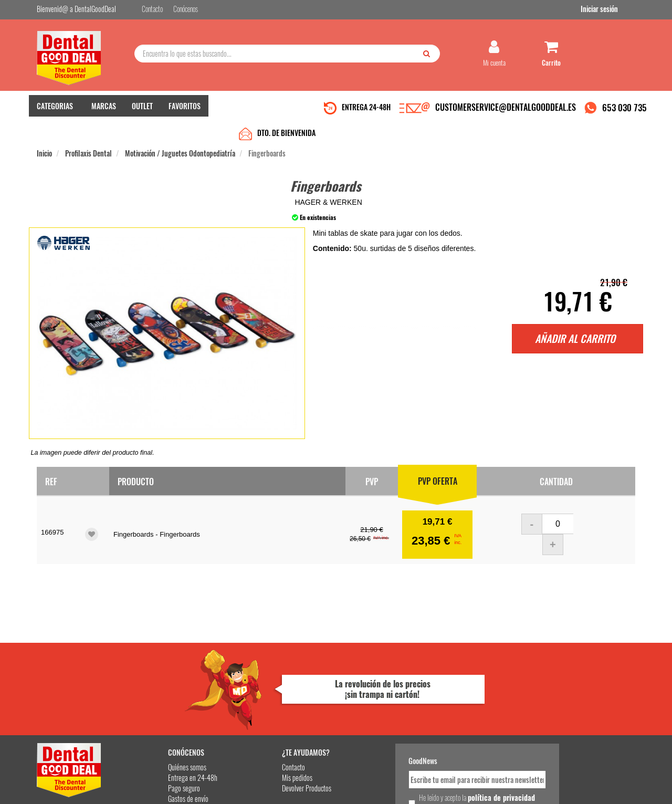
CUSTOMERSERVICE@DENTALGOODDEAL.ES (506, 112)
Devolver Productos (266, 696)
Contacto (253, 675)
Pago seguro (155, 696)
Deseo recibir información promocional (413, 729)
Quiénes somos (158, 675)
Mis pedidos (257, 686)
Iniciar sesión (617, 10)
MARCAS (104, 111)
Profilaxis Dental (88, 132)
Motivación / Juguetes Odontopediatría (180, 132)
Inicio (44, 132)
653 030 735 (624, 112)
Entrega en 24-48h (164, 686)
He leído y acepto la (408, 711)
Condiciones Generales (465, 787)
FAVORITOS (185, 111)
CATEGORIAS (55, 111)
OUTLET (142, 111)
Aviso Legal (423, 787)
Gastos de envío (159, 707)
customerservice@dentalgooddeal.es (368, 787)
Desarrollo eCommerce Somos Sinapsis (76, 794)
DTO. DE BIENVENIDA (286, 112)
